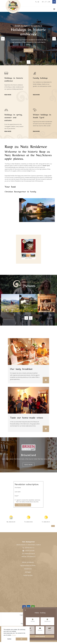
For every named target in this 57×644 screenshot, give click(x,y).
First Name (18, 488)
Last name (18, 492)
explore (28, 50)
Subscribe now (23, 505)
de (43, 2)
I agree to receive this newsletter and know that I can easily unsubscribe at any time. (28, 501)
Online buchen (28, 575)
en (49, 2)
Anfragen (28, 572)
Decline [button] (9, 639)
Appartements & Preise (28, 565)
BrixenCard (28, 569)
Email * (17, 496)
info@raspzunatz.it (30, 554)
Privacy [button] (14, 635)
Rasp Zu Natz (13, 7)
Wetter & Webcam (28, 562)
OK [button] (22, 639)
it (46, 2)
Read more (28, 465)
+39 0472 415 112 (29, 548)
